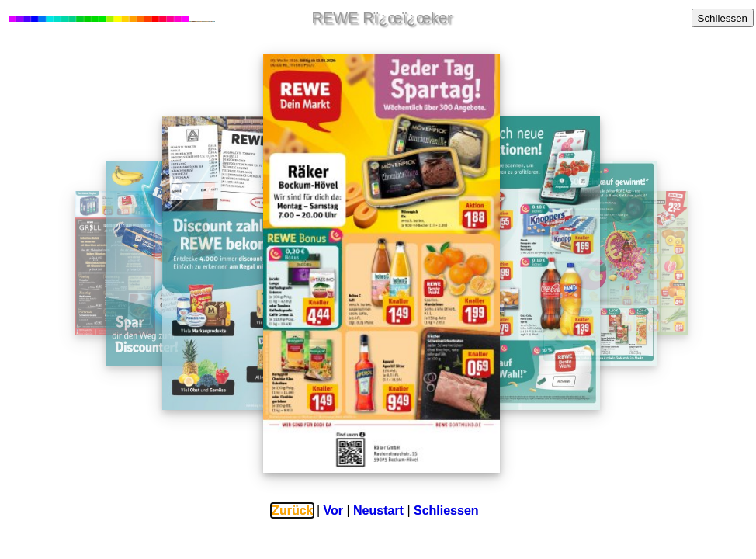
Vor (333, 510)
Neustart (378, 510)
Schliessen (723, 18)
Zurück (292, 510)
